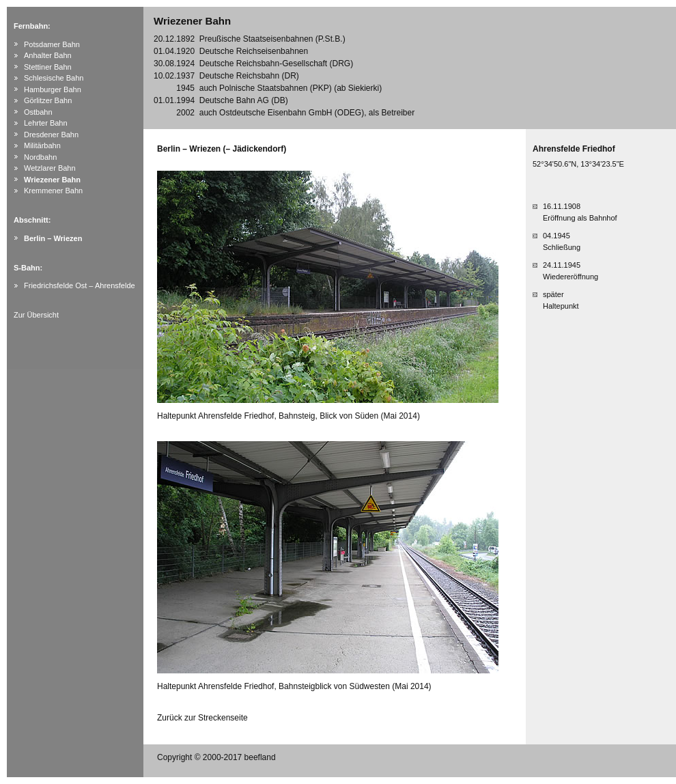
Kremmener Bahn (53, 191)
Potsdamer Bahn (52, 44)
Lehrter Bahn (46, 123)
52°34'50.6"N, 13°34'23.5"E (578, 164)
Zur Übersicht (36, 315)
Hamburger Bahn (53, 89)
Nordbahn (40, 157)
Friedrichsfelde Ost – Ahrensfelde (80, 285)
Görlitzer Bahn (48, 100)
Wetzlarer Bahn (50, 168)
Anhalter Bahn (48, 55)
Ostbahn (38, 112)
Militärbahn (42, 145)
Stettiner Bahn (48, 67)
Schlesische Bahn (54, 78)
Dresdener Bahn (51, 135)
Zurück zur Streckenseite (202, 718)
